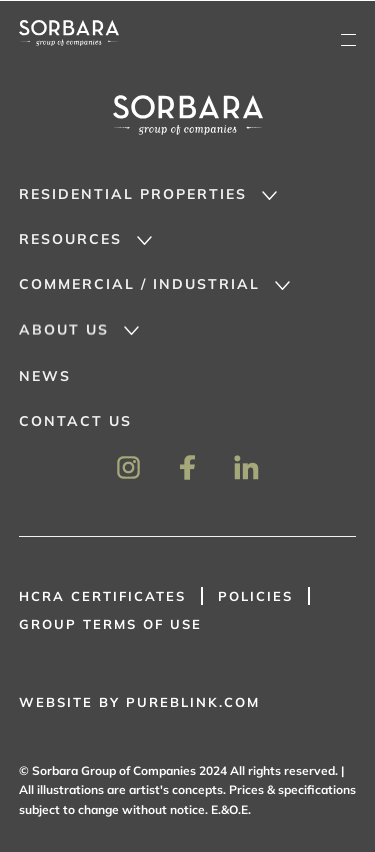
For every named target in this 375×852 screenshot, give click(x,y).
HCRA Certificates (102, 596)
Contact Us (75, 422)
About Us (64, 330)
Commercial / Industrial (139, 284)
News (45, 377)
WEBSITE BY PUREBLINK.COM (139, 702)
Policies (255, 596)
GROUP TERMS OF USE (110, 624)
